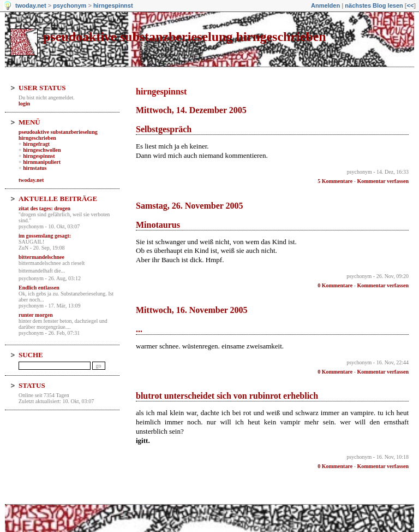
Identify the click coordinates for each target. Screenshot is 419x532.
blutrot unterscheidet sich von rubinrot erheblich (227, 396)
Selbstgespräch (164, 129)
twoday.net (31, 5)
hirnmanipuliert (42, 162)
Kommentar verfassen (383, 181)
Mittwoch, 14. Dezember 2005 (191, 110)
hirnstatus (35, 168)
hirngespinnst (113, 5)
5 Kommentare (335, 181)
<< (410, 5)
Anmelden (325, 5)
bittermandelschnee (41, 257)
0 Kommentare (335, 285)
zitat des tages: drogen (44, 208)
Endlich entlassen (39, 288)
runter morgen (36, 315)
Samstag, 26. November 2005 (190, 206)
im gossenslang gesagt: (45, 236)
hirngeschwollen (42, 150)
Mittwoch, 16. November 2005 (192, 310)
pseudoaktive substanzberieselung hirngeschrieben (185, 37)
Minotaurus (158, 225)
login (24, 104)
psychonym (70, 5)
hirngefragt (36, 144)
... (139, 329)
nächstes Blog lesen (374, 5)
